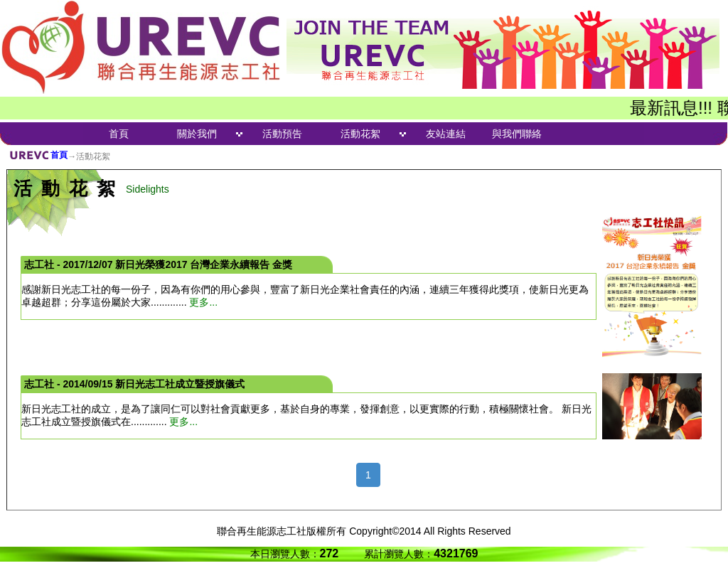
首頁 (119, 134)
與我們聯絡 (517, 134)
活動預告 (282, 134)
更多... (203, 302)
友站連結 (446, 134)
